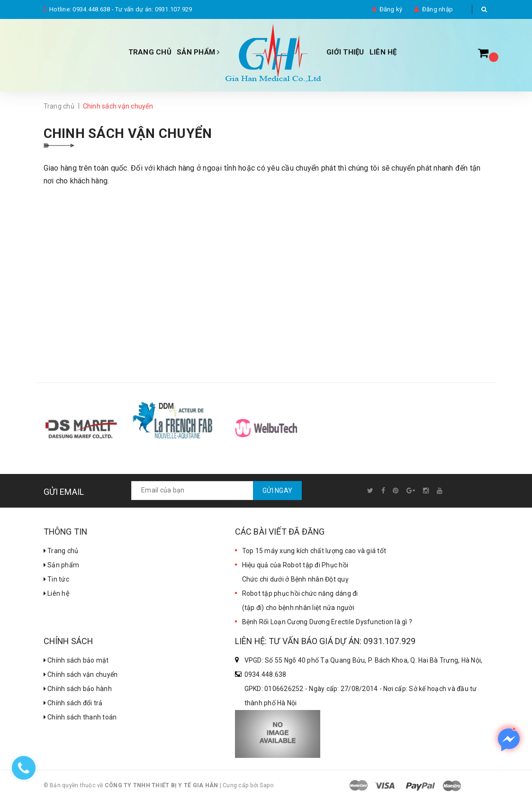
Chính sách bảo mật (76, 660)
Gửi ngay (277, 491)
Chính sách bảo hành (78, 689)
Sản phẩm (62, 565)
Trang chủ (61, 551)
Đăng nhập (437, 9)
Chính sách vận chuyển (81, 674)
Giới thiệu (345, 52)
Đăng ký (391, 9)
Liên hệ (57, 593)
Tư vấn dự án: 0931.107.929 (154, 9)
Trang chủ (150, 52)
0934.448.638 (91, 9)
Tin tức (56, 579)
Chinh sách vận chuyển (128, 133)
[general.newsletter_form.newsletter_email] (216, 491)
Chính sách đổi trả (73, 703)
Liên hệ (383, 52)
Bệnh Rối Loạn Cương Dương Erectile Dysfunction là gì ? (327, 622)
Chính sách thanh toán (80, 717)
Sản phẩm (198, 52)
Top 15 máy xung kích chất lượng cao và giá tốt (314, 551)
